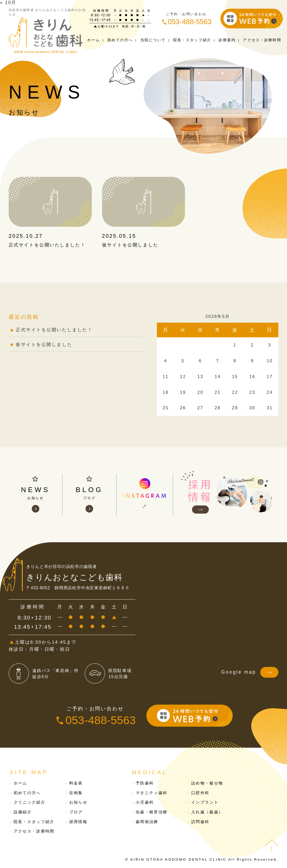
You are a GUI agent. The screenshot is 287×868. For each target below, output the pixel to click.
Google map (250, 672)
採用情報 (78, 822)
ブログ (76, 812)
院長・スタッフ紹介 (34, 822)
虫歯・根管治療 (152, 812)
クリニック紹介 (30, 802)
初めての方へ (120, 40)
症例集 (76, 793)
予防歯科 (145, 783)
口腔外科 (200, 793)
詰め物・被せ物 (207, 783)
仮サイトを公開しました (130, 245)
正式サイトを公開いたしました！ (47, 245)
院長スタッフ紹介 (192, 40)
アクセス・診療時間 (34, 831)
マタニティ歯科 (152, 793)
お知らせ (78, 802)
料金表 (76, 783)
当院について (153, 40)
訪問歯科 (200, 822)
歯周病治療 (147, 822)
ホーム (93, 40)
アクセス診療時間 (262, 40)
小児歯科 (145, 802)
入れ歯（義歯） (207, 812)
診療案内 (227, 40)
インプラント (205, 802)
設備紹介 (23, 812)
